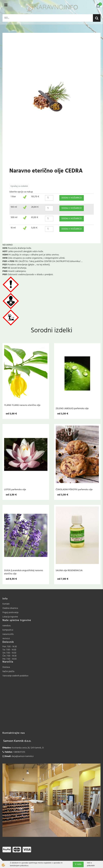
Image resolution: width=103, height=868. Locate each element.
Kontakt (6, 604)
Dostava (6, 667)
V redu (78, 864)
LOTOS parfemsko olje (15, 490)
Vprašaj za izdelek (19, 186)
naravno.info (8, 634)
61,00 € (35, 217)
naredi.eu (7, 626)
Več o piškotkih (91, 864)
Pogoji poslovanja (10, 613)
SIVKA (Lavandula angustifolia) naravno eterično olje (24, 572)
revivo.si (6, 639)
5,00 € (34, 228)
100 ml (14, 207)
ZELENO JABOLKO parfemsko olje (72, 408)
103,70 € (35, 197)
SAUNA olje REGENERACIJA (69, 570)
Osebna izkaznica (10, 608)
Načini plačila (8, 672)
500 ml (14, 217)
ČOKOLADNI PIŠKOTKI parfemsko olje (74, 490)
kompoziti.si (8, 630)
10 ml (13, 228)
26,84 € (35, 207)
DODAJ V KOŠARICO (72, 198)
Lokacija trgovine (10, 617)
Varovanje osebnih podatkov (15, 676)
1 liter (13, 197)
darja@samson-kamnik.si (23, 756)
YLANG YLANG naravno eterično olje (22, 405)
